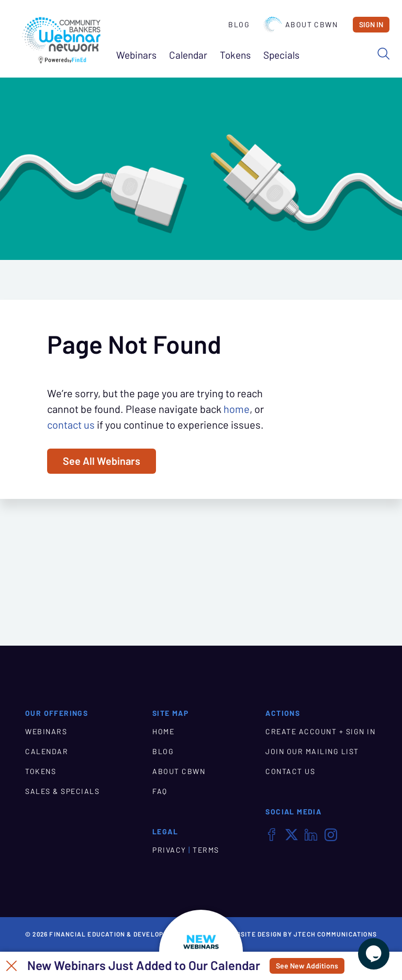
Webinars (136, 55)
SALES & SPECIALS (62, 791)
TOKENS (41, 771)
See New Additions (307, 966)
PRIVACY (169, 850)
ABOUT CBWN (179, 771)
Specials (281, 55)
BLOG (163, 752)
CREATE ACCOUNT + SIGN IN (320, 732)
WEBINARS (46, 732)
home (237, 409)
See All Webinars (102, 461)
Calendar (188, 55)
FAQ (160, 791)
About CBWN (300, 25)
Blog (239, 25)
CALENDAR (47, 752)
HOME (163, 732)
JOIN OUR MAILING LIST (312, 752)
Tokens (235, 55)
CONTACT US (290, 771)
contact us (71, 425)
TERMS (206, 850)
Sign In (371, 25)
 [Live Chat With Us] (374, 954)
